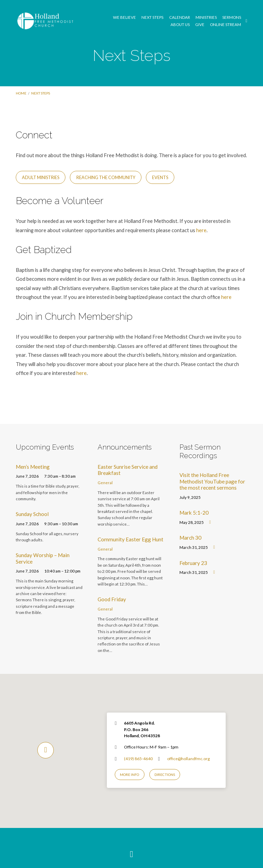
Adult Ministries (41, 178)
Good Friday (112, 599)
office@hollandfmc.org (189, 759)
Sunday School (32, 514)
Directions (165, 775)
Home (21, 93)
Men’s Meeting (33, 467)
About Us (180, 25)
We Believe (124, 17)
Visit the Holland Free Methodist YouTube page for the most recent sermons (212, 481)
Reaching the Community (106, 178)
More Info (129, 775)
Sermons (232, 17)
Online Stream (226, 25)
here (201, 230)
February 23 (193, 563)
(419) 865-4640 (138, 759)
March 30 (190, 538)
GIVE (200, 25)
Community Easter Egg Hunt (130, 539)
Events (160, 178)
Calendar (180, 17)
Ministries (206, 17)
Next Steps (152, 17)
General (105, 483)
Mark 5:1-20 (194, 513)
